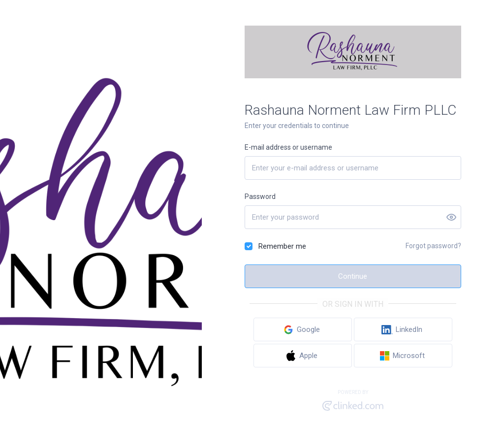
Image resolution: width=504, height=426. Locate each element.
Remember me (282, 246)
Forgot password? (433, 246)
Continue (353, 276)
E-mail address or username (288, 147)
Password (260, 197)
